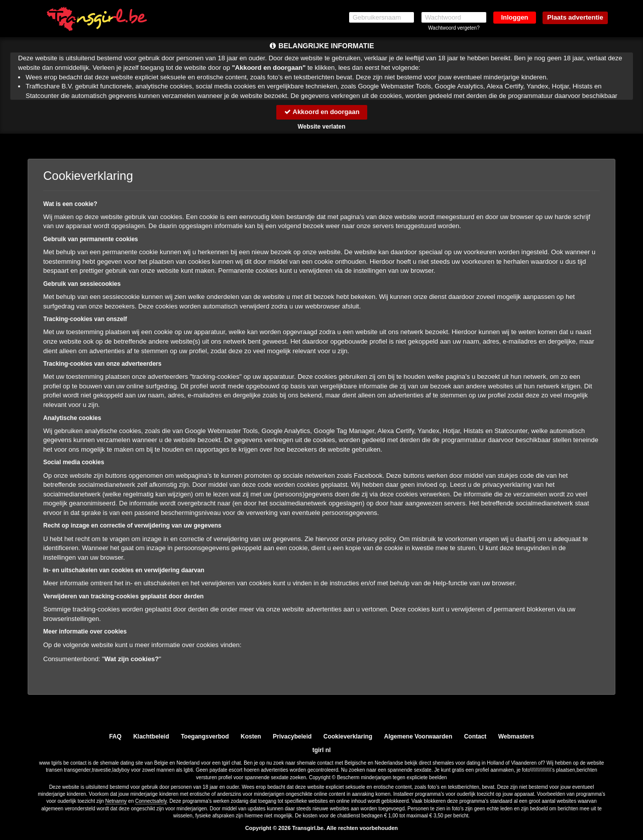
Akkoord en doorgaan (321, 112)
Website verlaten (321, 127)
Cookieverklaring (348, 737)
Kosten (251, 737)
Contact (475, 737)
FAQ (115, 737)
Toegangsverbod (205, 737)
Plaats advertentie (575, 17)
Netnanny (116, 802)
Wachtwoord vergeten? (454, 28)
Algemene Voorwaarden (418, 737)
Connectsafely (151, 802)
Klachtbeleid (151, 737)
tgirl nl (322, 750)
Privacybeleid (292, 737)
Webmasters (516, 737)
